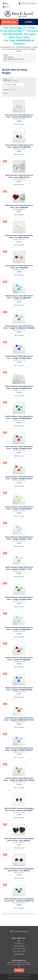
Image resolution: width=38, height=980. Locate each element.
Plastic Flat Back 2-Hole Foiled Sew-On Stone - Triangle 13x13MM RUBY (19, 659)
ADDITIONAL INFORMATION (19, 931)
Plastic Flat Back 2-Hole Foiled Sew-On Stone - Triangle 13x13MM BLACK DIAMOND (19, 327)
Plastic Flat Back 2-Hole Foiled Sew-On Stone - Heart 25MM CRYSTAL (19, 176)
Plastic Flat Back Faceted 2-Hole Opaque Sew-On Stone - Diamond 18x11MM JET (19, 809)
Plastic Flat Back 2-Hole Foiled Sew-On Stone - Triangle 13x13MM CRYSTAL (19, 387)
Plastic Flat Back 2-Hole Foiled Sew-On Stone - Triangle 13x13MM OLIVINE (19, 598)
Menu (6, 3)
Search (29, 22)
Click (10, 22)
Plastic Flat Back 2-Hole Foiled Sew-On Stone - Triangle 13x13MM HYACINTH (19, 478)
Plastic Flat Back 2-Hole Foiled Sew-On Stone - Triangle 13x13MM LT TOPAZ (19, 568)
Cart (6, 7)
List (15, 80)
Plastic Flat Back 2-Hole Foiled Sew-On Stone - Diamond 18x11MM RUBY (19, 146)
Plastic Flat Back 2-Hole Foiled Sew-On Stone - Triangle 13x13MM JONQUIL (19, 508)
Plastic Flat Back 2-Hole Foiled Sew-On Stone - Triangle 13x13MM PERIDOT (19, 628)
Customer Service (19, 954)
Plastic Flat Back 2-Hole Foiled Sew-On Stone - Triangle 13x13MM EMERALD (19, 417)
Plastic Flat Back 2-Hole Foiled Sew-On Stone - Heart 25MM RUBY (19, 206)
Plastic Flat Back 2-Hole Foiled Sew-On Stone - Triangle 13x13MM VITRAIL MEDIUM (19, 779)
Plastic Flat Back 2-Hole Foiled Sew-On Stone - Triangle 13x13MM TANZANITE (19, 749)
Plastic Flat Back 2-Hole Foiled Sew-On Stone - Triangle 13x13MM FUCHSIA (19, 448)
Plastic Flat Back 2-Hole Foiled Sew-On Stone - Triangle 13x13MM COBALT (19, 357)
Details (19, 121)
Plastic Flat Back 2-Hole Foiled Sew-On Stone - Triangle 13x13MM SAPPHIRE (19, 689)
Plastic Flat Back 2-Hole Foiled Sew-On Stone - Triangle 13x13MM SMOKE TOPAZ (19, 719)
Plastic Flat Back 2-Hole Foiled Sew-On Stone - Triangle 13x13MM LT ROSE (19, 538)
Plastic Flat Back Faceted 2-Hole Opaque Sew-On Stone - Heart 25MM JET (19, 839)
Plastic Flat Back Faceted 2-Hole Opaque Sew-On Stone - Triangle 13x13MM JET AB (19, 900)
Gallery (7, 80)
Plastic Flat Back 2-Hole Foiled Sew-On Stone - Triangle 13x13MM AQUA (19, 297)
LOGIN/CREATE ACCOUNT (27, 3)
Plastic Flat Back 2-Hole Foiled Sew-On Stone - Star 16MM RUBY (19, 267)
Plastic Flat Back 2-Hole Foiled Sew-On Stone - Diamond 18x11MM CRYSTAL (19, 116)
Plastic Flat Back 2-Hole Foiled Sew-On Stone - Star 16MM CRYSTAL (19, 236)
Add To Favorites (19, 124)
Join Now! (19, 970)
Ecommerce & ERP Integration (15, 978)
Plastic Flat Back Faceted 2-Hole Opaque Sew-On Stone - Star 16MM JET (19, 870)
